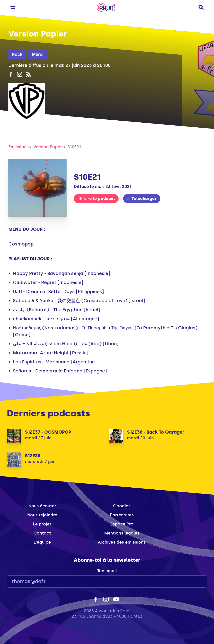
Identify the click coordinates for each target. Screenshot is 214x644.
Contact (42, 533)
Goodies (122, 506)
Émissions (19, 147)
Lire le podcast (97, 199)
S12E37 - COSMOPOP (48, 432)
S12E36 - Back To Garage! (155, 432)
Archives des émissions (122, 542)
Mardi (38, 54)
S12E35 (33, 456)
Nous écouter (42, 506)
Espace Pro (122, 524)
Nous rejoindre (42, 515)
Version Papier (48, 147)
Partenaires (122, 515)
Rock (17, 54)
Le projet (42, 524)
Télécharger (142, 199)
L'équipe (42, 542)
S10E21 (74, 147)
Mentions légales (122, 533)
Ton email (107, 571)
